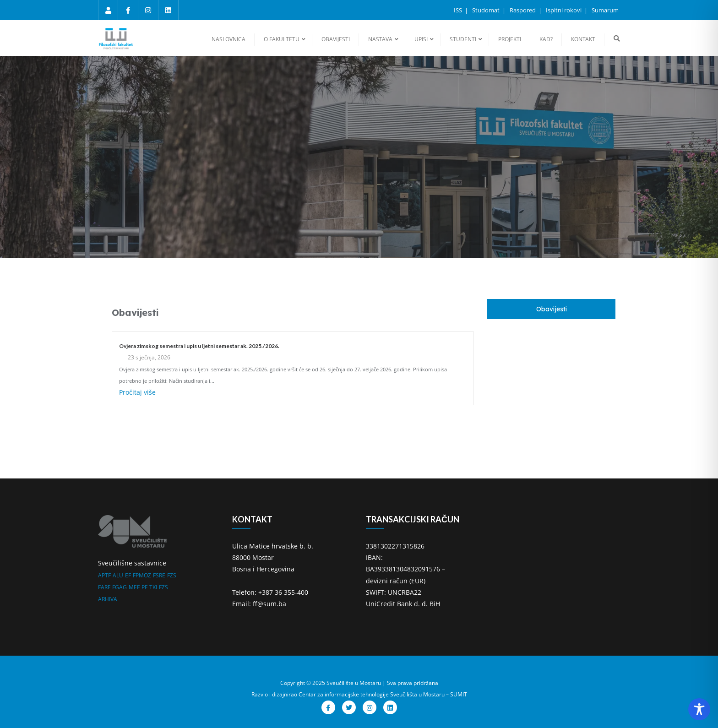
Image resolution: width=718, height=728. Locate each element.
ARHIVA (108, 599)
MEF (134, 587)
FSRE (159, 575)
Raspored (523, 10)
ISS (459, 10)
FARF (104, 587)
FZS (172, 575)
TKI (153, 587)
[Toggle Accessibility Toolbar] (699, 709)
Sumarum (605, 10)
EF (128, 575)
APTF (104, 575)
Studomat (487, 10)
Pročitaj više (137, 392)
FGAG (120, 587)
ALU (118, 575)
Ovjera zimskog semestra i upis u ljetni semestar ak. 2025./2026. (199, 346)
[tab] (551, 309)
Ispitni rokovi (564, 10)
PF (144, 587)
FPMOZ (142, 575)
